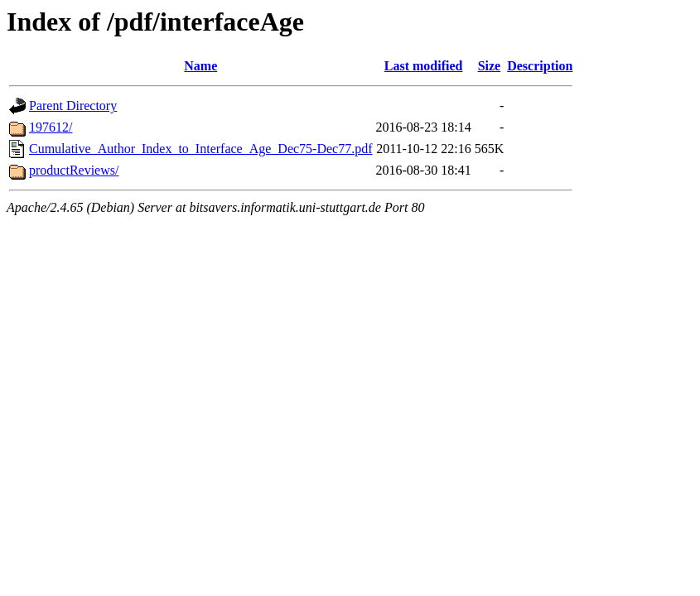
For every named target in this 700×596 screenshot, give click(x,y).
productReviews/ (74, 170)
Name (200, 66)
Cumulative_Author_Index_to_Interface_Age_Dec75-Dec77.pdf (201, 149)
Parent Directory (73, 106)
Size (490, 66)
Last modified (424, 66)
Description (540, 66)
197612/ (51, 127)
